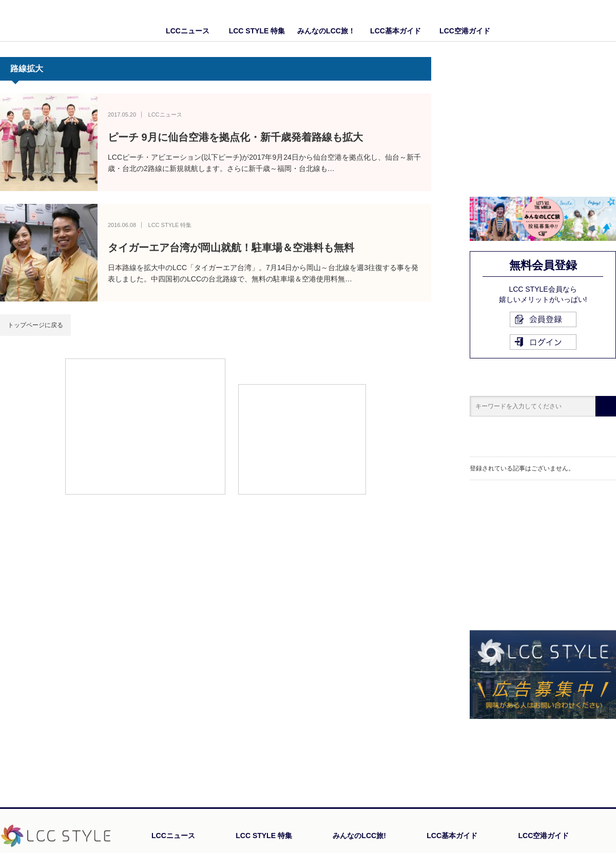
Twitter (608, 21)
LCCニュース (188, 31)
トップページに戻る (35, 325)
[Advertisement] (145, 426)
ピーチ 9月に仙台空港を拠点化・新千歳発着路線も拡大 (235, 137)
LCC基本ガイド (396, 31)
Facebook (588, 21)
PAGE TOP (588, 752)
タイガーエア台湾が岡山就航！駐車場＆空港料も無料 (231, 248)
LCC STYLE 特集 (257, 31)
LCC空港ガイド (465, 31)
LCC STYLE (60, 20)
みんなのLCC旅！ (326, 31)
